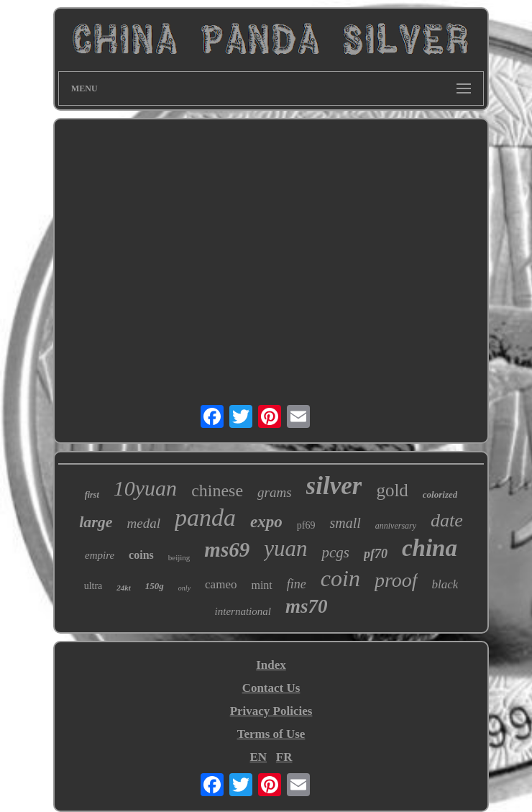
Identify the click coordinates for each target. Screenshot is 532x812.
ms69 (227, 549)
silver (334, 486)
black (445, 584)
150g (155, 586)
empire (100, 555)
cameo (221, 584)
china (430, 548)
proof (396, 580)
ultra (93, 586)
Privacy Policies (271, 711)
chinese (217, 491)
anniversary (396, 526)
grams (275, 492)
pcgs (335, 552)
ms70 (307, 606)
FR (284, 757)
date (447, 520)
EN (258, 757)
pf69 (306, 525)
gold (392, 490)
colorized (440, 494)
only (184, 588)
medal (144, 523)
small (345, 523)
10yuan (145, 488)
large (96, 522)
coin (340, 578)
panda (205, 517)
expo (266, 522)
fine (297, 584)
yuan (285, 548)
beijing (179, 557)
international (243, 611)
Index (271, 665)
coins (141, 555)
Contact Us (271, 688)
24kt (124, 588)
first (92, 495)
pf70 (376, 554)
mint (261, 585)
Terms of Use (271, 734)
